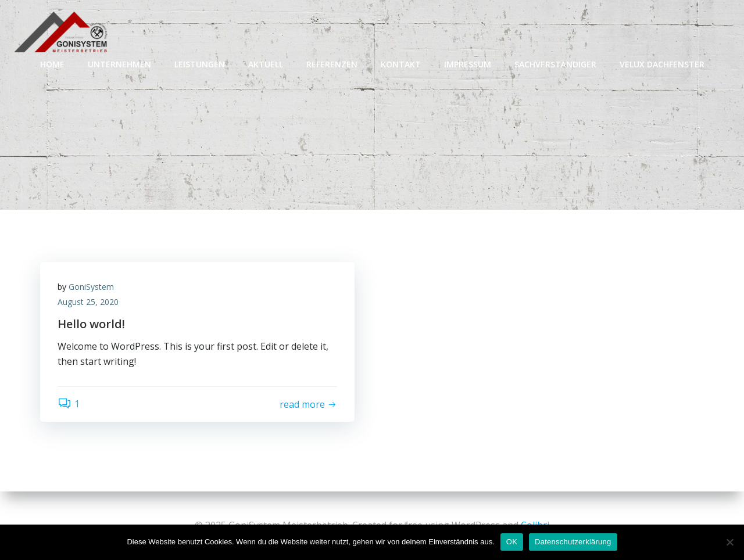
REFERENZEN (332, 64)
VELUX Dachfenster (662, 64)
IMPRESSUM (468, 64)
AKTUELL (266, 64)
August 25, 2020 (88, 302)
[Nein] (729, 542)
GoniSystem (91, 287)
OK (512, 542)
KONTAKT (401, 64)
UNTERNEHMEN (119, 64)
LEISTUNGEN (200, 64)
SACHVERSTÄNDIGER (555, 64)
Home (52, 64)
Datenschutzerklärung (573, 542)
